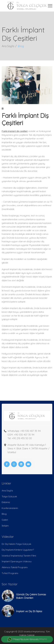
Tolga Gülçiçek (9, 496)
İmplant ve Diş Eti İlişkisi (29, 611)
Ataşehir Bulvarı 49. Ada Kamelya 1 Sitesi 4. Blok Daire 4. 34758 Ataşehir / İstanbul (29, 448)
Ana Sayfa (8, 46)
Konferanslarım (10, 508)
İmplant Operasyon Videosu (17, 561)
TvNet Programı (10, 573)
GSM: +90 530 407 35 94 (21, 435)
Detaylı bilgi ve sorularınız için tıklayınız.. (27, 639)
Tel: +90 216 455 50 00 (20, 438)
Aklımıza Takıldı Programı (15, 567)
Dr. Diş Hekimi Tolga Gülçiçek (16, 544)
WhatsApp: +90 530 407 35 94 (24, 431)
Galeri (5, 520)
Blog (4, 514)
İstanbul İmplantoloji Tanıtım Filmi (19, 556)
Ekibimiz (6, 502)
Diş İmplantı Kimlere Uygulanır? (18, 550)
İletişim (5, 526)
